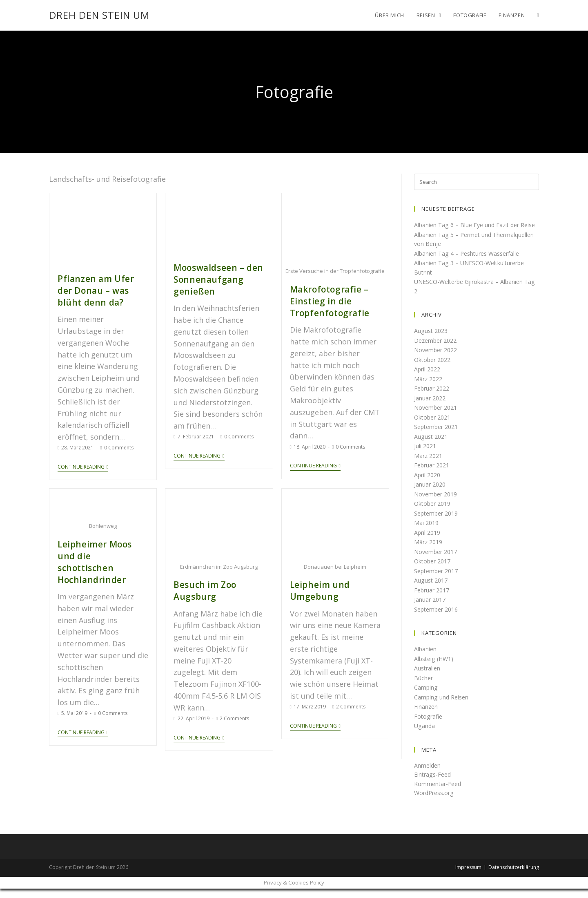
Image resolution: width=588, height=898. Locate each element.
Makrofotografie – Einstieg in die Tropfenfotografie (325, 299)
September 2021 (438, 436)
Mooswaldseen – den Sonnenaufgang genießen (214, 277)
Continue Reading (83, 462)
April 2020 (428, 484)
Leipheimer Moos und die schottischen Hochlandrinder (99, 549)
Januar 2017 (431, 609)
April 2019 (428, 541)
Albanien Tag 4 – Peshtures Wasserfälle (470, 262)
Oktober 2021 (434, 426)
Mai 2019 (427, 532)
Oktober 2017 (434, 570)
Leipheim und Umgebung (316, 584)
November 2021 (437, 417)
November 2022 (437, 359)
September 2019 (438, 522)
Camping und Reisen (442, 706)
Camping (426, 697)
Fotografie (429, 725)
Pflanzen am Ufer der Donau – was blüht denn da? (99, 288)
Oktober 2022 (434, 369)
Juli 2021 (426, 455)
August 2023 (432, 340)
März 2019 (429, 551)
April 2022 (428, 378)
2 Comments (234, 710)
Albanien (426, 658)
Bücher (424, 687)
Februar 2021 (433, 474)
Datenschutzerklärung (514, 876)
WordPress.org (436, 802)
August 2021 (432, 445)
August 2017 (432, 590)
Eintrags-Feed (434, 784)
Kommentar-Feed (439, 793)
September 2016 (438, 618)
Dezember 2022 (437, 349)
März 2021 (429, 465)
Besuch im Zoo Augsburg (201, 584)
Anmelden (428, 774)
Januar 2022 (431, 407)
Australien (428, 677)
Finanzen (426, 716)
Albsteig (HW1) (435, 668)
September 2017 (438, 580)
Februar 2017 (433, 599)
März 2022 (429, 388)
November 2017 (437, 561)
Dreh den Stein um (99, 15)
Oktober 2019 (434, 513)
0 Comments (119, 443)
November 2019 (437, 503)
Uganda (425, 735)
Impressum (468, 876)
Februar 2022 (433, 398)
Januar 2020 (431, 494)
